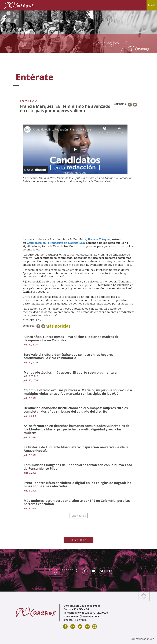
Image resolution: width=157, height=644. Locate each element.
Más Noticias (78, 540)
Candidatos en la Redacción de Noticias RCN (56, 243)
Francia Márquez (99, 239)
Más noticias (79, 516)
